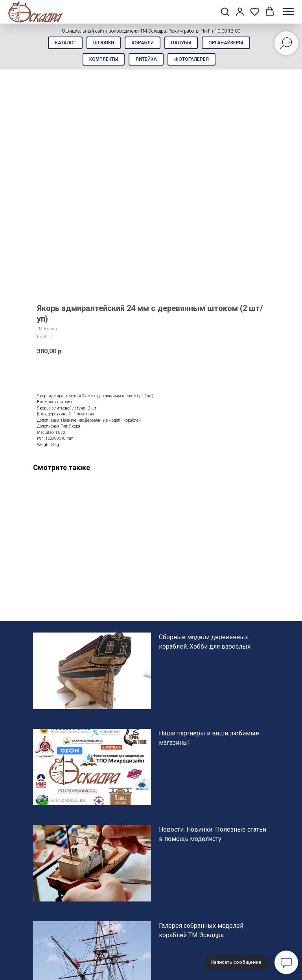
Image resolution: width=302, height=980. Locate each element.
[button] (225, 11)
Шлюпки (102, 44)
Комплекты (102, 62)
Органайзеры (230, 44)
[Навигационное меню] (289, 12)
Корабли (143, 44)
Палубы (183, 44)
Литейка (146, 62)
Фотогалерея (194, 62)
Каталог (61, 44)
